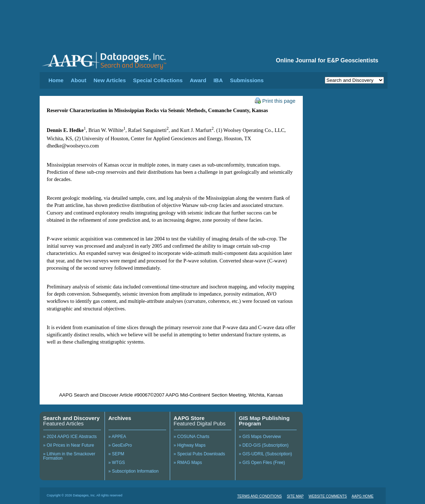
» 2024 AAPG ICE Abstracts (70, 437)
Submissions (247, 80)
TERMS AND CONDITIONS (260, 496)
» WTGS (117, 463)
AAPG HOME (363, 496)
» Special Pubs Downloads (200, 454)
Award (198, 80)
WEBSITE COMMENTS (328, 496)
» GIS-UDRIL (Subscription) (266, 454)
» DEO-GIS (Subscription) (264, 445)
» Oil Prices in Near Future (69, 445)
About (78, 80)
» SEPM (116, 454)
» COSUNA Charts (192, 437)
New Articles (110, 80)
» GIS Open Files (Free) (262, 463)
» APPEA (117, 437)
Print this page (275, 101)
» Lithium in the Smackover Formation (69, 456)
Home (56, 80)
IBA (218, 80)
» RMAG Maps (188, 463)
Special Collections (158, 80)
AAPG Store (189, 418)
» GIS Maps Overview (260, 437)
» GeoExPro (120, 445)
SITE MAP (295, 496)
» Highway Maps (190, 445)
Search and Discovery (72, 418)
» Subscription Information (134, 471)
